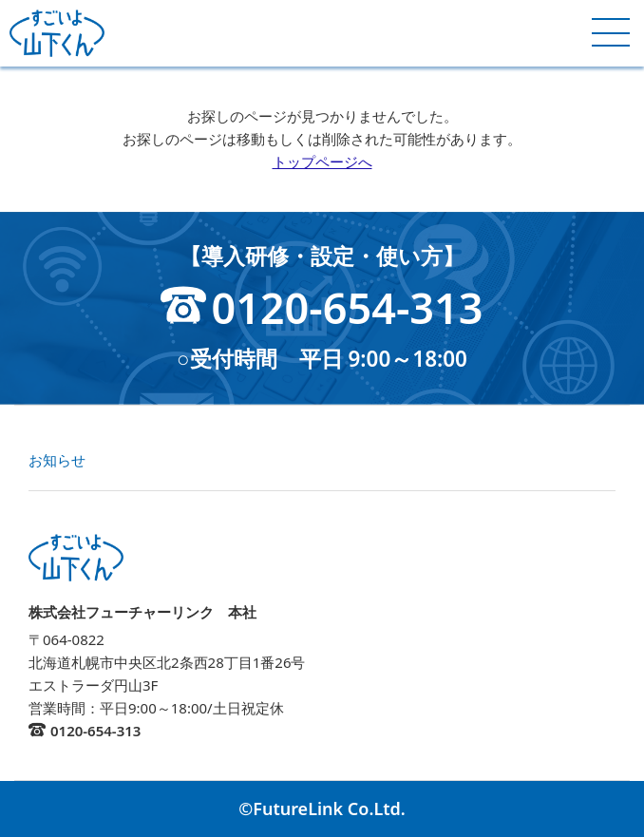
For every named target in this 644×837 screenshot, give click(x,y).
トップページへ (322, 162)
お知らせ (57, 460)
